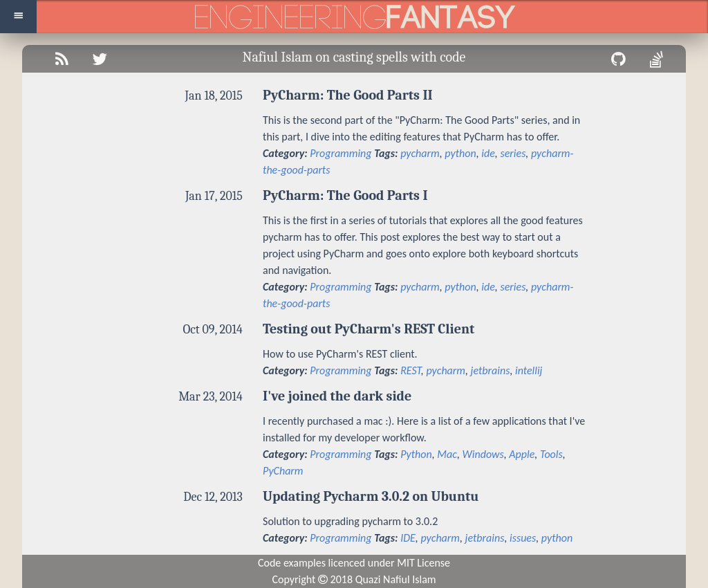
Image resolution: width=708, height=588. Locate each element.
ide (488, 153)
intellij (529, 370)
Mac (447, 454)
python (460, 153)
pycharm (420, 153)
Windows (483, 454)
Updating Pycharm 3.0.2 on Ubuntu (371, 496)
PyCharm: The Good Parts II (348, 95)
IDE (408, 538)
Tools (551, 454)
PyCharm (283, 471)
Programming (341, 153)
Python (416, 454)
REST (411, 370)
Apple (522, 454)
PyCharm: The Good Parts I (345, 195)
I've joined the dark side (337, 396)
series (513, 153)
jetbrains (491, 370)
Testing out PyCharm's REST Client (369, 329)
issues (523, 538)
